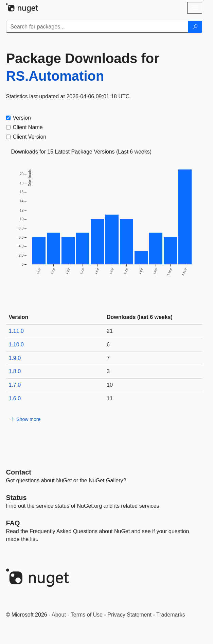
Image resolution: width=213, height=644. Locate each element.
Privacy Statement (129, 615)
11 (110, 398)
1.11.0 (16, 331)
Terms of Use (87, 615)
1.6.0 (15, 398)
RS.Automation (55, 76)
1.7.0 (15, 385)
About (59, 615)
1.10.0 (16, 345)
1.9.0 (15, 358)
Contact (19, 472)
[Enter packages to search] (97, 27)
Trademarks (171, 615)
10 (110, 385)
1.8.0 (15, 371)
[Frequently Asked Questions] (13, 523)
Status (16, 498)
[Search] (195, 27)
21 (110, 331)
